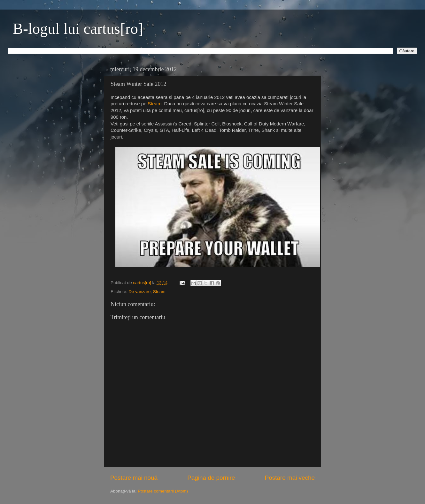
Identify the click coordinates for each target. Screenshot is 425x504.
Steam (155, 104)
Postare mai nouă (134, 478)
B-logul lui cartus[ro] (78, 29)
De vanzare (139, 292)
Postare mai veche (290, 478)
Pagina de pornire (211, 478)
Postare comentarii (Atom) (163, 491)
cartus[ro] (143, 283)
